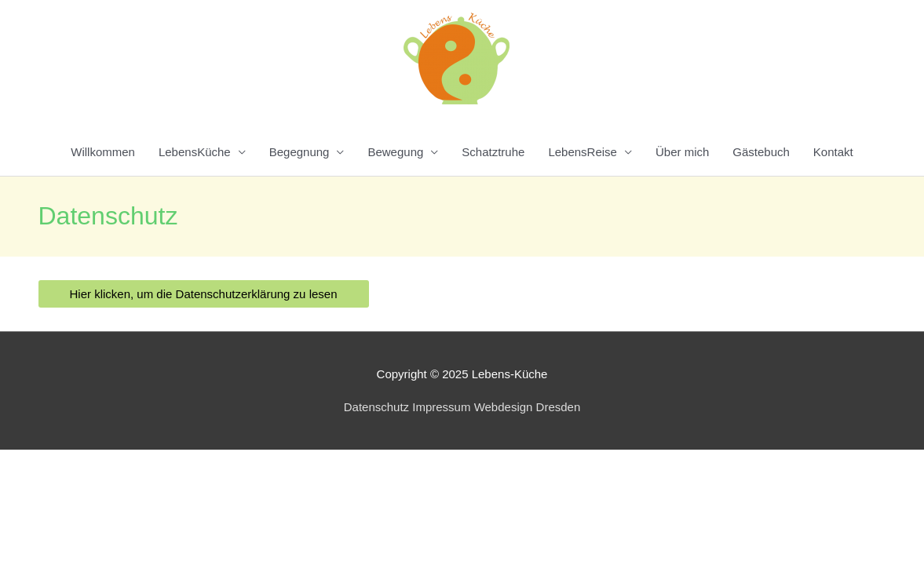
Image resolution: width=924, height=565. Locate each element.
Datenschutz (376, 407)
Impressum (441, 407)
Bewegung (395, 152)
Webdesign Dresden (528, 407)
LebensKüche (195, 152)
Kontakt (833, 152)
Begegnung (299, 152)
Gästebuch (761, 152)
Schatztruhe (493, 152)
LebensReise (583, 152)
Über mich (682, 152)
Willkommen (103, 152)
